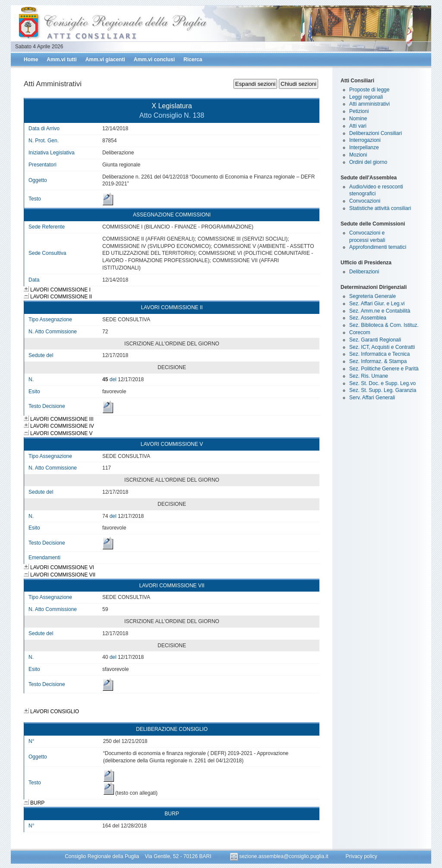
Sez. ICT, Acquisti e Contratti (382, 347)
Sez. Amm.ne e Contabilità (380, 311)
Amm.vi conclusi (154, 60)
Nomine (358, 119)
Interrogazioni (365, 140)
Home (31, 60)
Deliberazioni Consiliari (376, 133)
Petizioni (359, 111)
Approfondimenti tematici (378, 247)
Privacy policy (361, 856)
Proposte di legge (369, 90)
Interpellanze (364, 147)
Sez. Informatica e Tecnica (380, 354)
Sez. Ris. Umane (369, 376)
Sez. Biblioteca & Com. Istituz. (384, 325)
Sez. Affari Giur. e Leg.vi (377, 304)
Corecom (360, 332)
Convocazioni (365, 201)
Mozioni (358, 155)
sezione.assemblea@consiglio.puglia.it (280, 856)
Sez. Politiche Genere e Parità (384, 369)
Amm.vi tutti (62, 60)
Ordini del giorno (368, 162)
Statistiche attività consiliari (380, 208)
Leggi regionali (366, 97)
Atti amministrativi (369, 104)
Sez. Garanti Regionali (375, 340)
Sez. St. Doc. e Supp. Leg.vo (382, 383)
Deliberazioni (364, 272)
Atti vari (358, 126)
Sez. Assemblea (368, 318)
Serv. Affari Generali (372, 398)
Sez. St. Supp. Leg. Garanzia (383, 390)
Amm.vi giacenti (105, 60)
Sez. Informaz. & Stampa (378, 361)
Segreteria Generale (373, 296)
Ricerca (193, 60)
